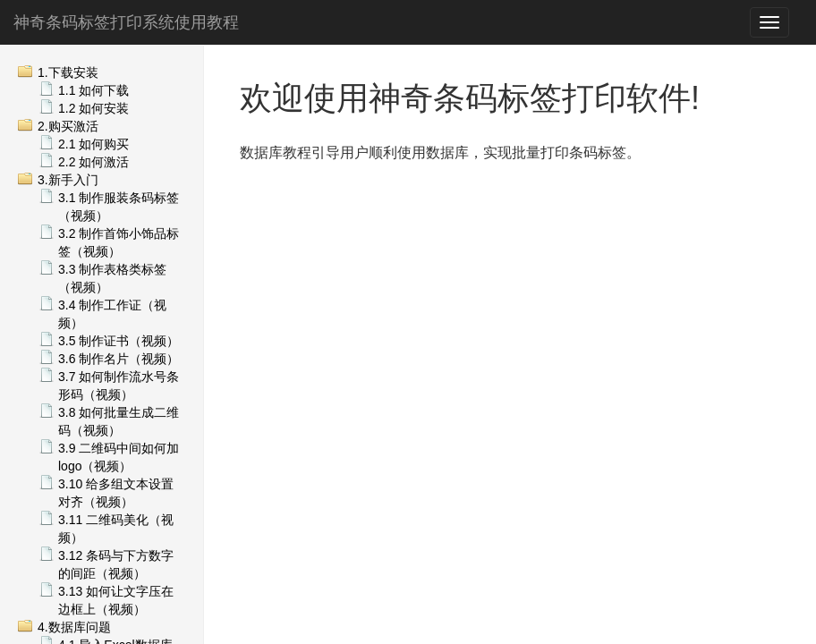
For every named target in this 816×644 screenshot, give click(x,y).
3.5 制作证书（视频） (119, 341)
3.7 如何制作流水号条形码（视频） (119, 386)
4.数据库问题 (74, 627)
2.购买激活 (68, 126)
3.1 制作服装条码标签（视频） (119, 207)
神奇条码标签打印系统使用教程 (126, 22)
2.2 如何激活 (93, 162)
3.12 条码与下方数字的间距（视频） (116, 564)
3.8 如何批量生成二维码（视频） (119, 421)
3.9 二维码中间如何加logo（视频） (119, 457)
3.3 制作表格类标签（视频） (112, 278)
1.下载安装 (68, 72)
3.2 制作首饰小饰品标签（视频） (119, 242)
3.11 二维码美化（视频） (116, 529)
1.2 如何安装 (93, 108)
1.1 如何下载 (93, 90)
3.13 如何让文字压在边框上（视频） (116, 600)
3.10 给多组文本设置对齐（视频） (116, 493)
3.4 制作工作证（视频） (112, 314)
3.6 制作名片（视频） (119, 359)
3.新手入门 (68, 180)
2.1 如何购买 (93, 144)
